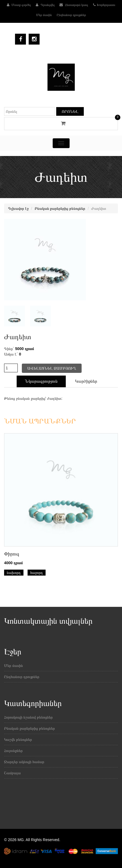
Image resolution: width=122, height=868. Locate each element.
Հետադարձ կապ (74, 5)
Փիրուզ (12, 554)
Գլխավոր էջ (18, 208)
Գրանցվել (45, 5)
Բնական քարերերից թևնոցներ (60, 208)
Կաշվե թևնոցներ (18, 739)
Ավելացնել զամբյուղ (52, 368)
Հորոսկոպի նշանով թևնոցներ (28, 717)
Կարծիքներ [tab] (86, 381)
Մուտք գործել (19, 5)
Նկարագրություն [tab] (41, 381)
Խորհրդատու (104, 5)
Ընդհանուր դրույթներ (71, 15)
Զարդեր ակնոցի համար (24, 762)
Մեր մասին (44, 15)
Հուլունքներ (13, 751)
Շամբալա (12, 773)
